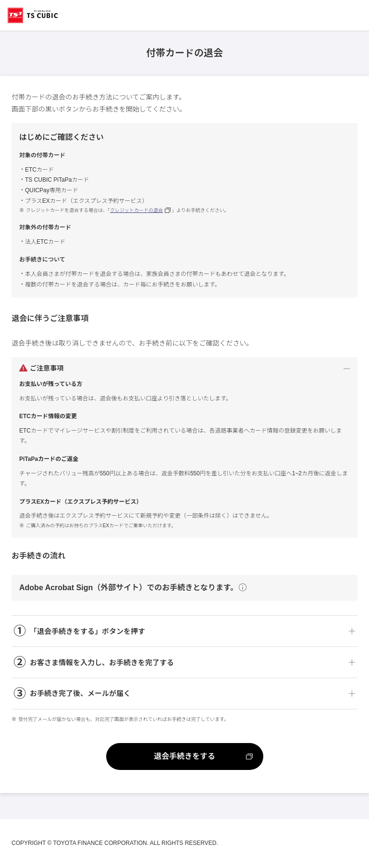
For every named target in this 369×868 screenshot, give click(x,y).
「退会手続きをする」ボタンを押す (79, 631)
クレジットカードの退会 (136, 210)
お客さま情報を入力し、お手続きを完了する (94, 663)
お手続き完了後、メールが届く (72, 694)
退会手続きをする (184, 756)
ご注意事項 (47, 368)
